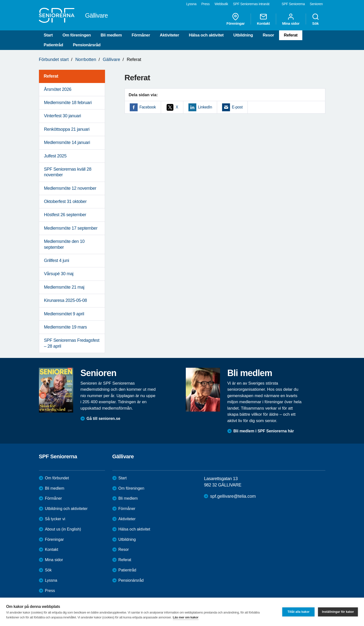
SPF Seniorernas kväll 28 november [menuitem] (68, 172)
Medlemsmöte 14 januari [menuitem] (67, 142)
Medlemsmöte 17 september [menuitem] (71, 228)
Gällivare (112, 59)
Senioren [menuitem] (316, 4)
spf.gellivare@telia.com (233, 496)
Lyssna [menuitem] (191, 4)
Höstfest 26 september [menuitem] (65, 215)
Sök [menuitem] (316, 19)
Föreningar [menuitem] (235, 19)
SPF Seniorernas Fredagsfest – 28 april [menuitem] (72, 343)
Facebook (148, 107)
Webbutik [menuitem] (221, 4)
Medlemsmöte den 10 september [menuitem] (64, 244)
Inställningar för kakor (338, 612)
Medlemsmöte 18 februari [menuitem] (68, 103)
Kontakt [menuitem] (263, 19)
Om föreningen (77, 35)
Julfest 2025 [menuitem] (55, 156)
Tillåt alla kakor (298, 612)
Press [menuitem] (205, 4)
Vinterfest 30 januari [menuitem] (63, 116)
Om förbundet (57, 478)
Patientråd (53, 45)
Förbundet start (54, 59)
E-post (237, 107)
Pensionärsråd (87, 45)
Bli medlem (111, 35)
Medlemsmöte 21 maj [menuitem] (64, 287)
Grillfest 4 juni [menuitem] (57, 260)
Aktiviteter (170, 35)
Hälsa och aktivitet (206, 35)
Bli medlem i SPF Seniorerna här (264, 431)
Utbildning (243, 35)
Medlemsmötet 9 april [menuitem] (64, 314)
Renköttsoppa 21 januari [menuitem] (67, 129)
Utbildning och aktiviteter (66, 509)
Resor (268, 35)
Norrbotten (86, 59)
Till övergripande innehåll (0, 0)
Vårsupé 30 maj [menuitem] (59, 274)
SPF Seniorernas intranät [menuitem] (251, 4)
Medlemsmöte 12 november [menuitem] (70, 188)
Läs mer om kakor (186, 617)
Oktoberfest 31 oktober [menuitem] (65, 201)
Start (48, 35)
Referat (291, 35)
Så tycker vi (55, 519)
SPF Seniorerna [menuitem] (293, 4)
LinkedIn (205, 107)
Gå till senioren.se (104, 419)
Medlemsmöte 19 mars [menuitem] (65, 327)
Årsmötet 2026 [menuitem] (58, 89)
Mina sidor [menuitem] (291, 19)
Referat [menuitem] (51, 76)
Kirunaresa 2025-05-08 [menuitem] (66, 300)
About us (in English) (63, 529)
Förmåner (141, 35)
